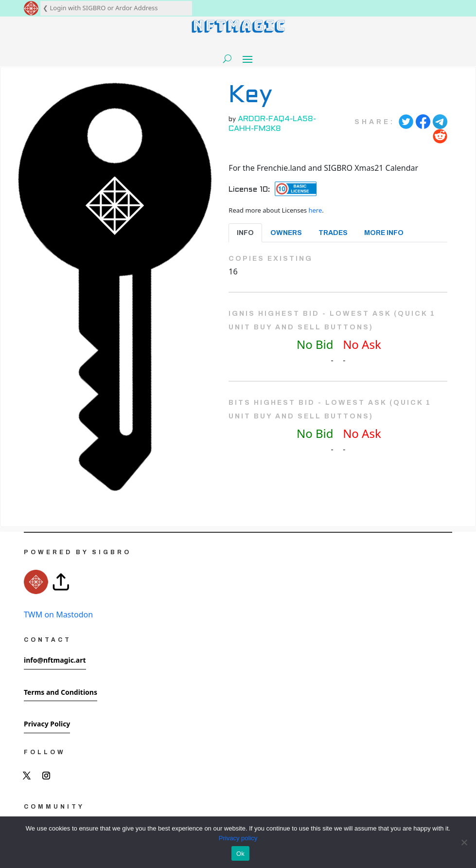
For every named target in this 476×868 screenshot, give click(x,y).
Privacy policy (238, 838)
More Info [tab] (384, 233)
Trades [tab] (333, 233)
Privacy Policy (47, 724)
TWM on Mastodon (58, 615)
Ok (240, 854)
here (315, 210)
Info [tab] (245, 233)
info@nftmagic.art (55, 660)
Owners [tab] (286, 233)
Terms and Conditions (61, 692)
